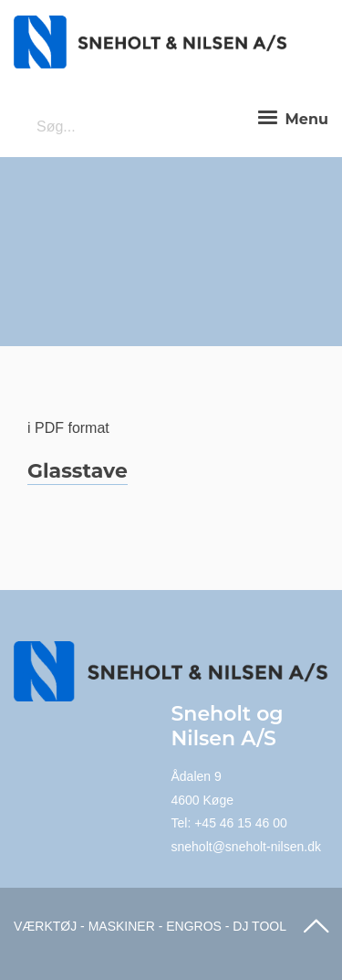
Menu (291, 118)
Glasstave (78, 471)
